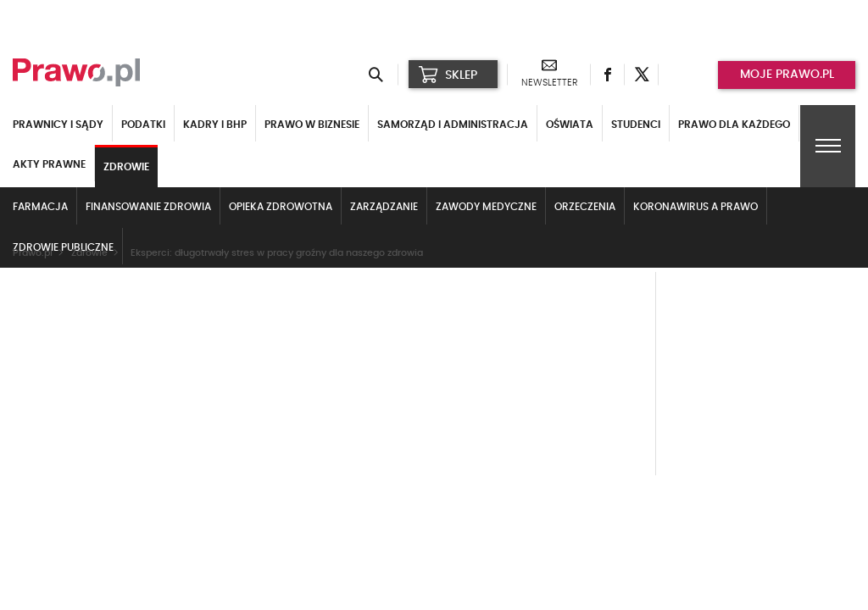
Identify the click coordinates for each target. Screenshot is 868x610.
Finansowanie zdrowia (148, 207)
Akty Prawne (49, 164)
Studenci (636, 125)
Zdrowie (126, 167)
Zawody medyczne (486, 207)
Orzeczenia (585, 207)
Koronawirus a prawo (696, 207)
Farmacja (40, 207)
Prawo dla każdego (734, 125)
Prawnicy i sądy (58, 125)
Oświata (570, 125)
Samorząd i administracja (453, 125)
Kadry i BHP (215, 125)
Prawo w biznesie (312, 125)
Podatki (143, 125)
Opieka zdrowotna (281, 207)
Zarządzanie (384, 207)
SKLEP (448, 75)
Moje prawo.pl (787, 75)
